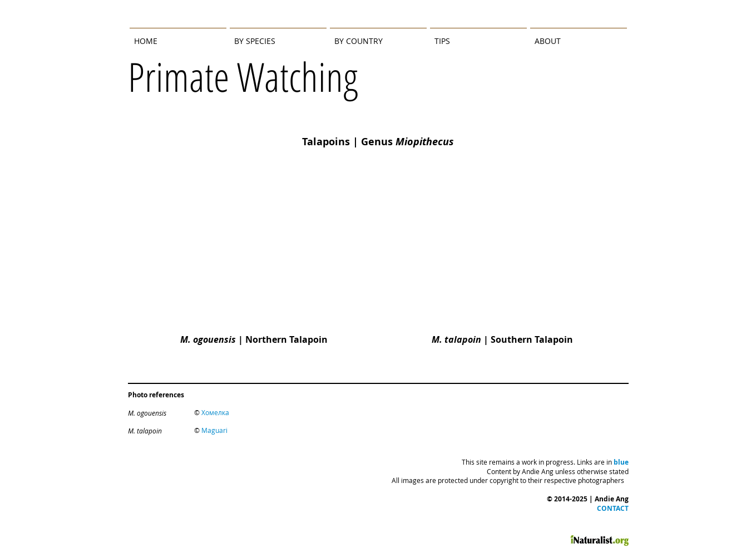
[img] (251, 267)
